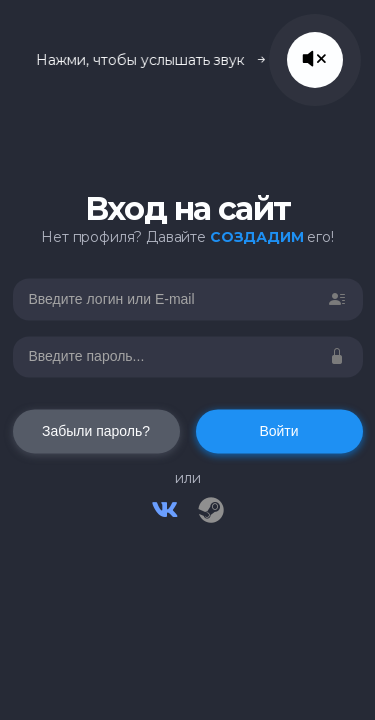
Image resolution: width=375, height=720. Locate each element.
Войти (278, 432)
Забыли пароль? (96, 432)
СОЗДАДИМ (257, 237)
